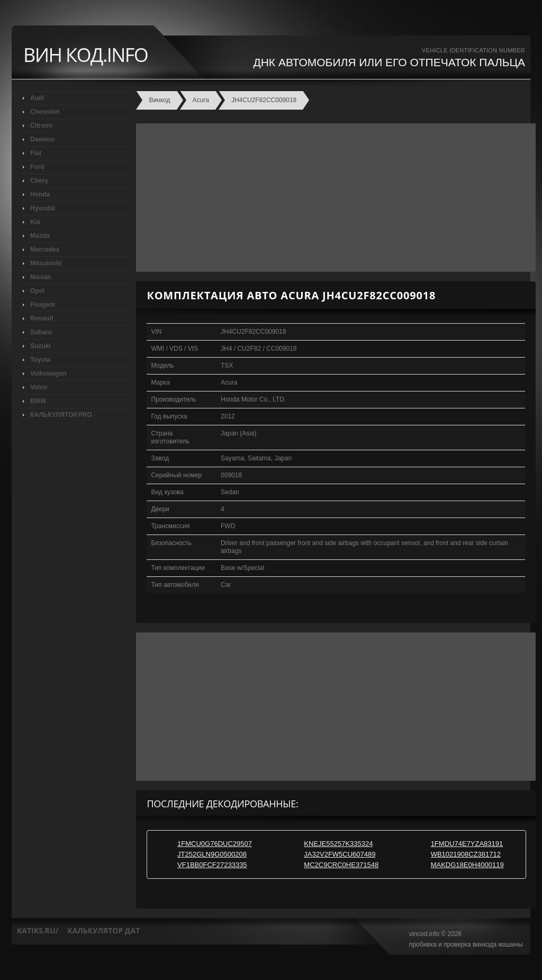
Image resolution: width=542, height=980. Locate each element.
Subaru (41, 332)
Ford (37, 167)
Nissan (40, 277)
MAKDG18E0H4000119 (467, 865)
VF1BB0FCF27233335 (212, 865)
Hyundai (43, 208)
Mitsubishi (46, 263)
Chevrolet (45, 112)
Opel (37, 291)
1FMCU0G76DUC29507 (215, 844)
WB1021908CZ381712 (466, 854)
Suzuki (40, 346)
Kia (35, 222)
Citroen (41, 126)
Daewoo (42, 139)
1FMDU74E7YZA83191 (467, 844)
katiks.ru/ (38, 930)
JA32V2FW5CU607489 (340, 854)
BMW (38, 401)
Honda (40, 194)
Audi (37, 98)
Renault (42, 318)
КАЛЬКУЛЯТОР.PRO (61, 415)
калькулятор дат (103, 930)
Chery (39, 181)
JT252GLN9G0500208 (212, 854)
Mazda (40, 236)
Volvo (39, 387)
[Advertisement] (333, 198)
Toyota (40, 360)
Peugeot (43, 305)
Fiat (36, 153)
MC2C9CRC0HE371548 (341, 865)
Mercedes (45, 250)
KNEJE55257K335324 (338, 844)
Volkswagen (48, 373)
